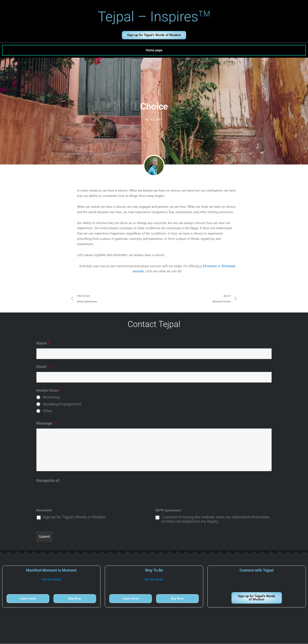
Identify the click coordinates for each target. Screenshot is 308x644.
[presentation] (69, 494)
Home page (154, 50)
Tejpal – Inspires (154, 17)
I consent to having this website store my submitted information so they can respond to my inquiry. (215, 519)
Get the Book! (51, 580)
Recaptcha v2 (48, 481)
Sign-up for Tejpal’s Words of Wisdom (74, 517)
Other (47, 411)
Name (43, 343)
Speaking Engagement (62, 404)
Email (43, 367)
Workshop (51, 398)
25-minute (210, 266)
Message (46, 423)
